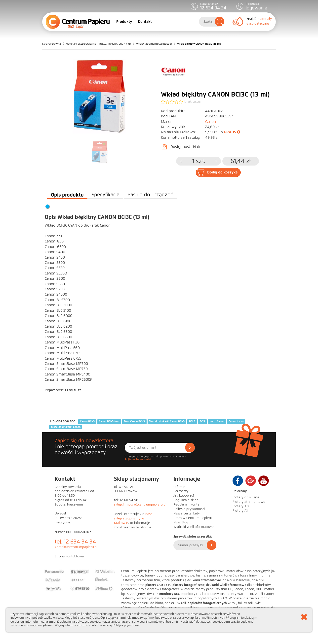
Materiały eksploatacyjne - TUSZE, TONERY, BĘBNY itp (98, 44)
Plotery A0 (241, 506)
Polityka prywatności (189, 509)
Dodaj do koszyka (222, 172)
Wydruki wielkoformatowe (194, 527)
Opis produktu (67, 195)
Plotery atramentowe (249, 502)
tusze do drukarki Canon (66, 427)
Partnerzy (181, 491)
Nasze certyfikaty (187, 513)
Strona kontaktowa (69, 556)
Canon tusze (236, 421)
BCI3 (202, 421)
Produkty (124, 22)
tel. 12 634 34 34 (75, 542)
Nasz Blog (181, 522)
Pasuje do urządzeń (150, 195)
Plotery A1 (240, 511)
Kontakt (145, 22)
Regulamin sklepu (187, 500)
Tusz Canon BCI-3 (134, 421)
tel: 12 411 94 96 (126, 500)
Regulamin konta (186, 505)
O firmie (179, 487)
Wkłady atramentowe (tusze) (154, 44)
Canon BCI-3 (87, 421)
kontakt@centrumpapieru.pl (76, 547)
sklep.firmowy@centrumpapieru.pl (140, 505)
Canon (211, 122)
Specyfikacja (106, 195)
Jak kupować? (184, 496)
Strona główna (52, 44)
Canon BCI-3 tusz (109, 421)
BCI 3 (192, 421)
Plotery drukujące (246, 497)
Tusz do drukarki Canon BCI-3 (167, 421)
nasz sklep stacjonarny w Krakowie (133, 518)
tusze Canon (217, 421)
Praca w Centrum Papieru (193, 518)
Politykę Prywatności (138, 459)
